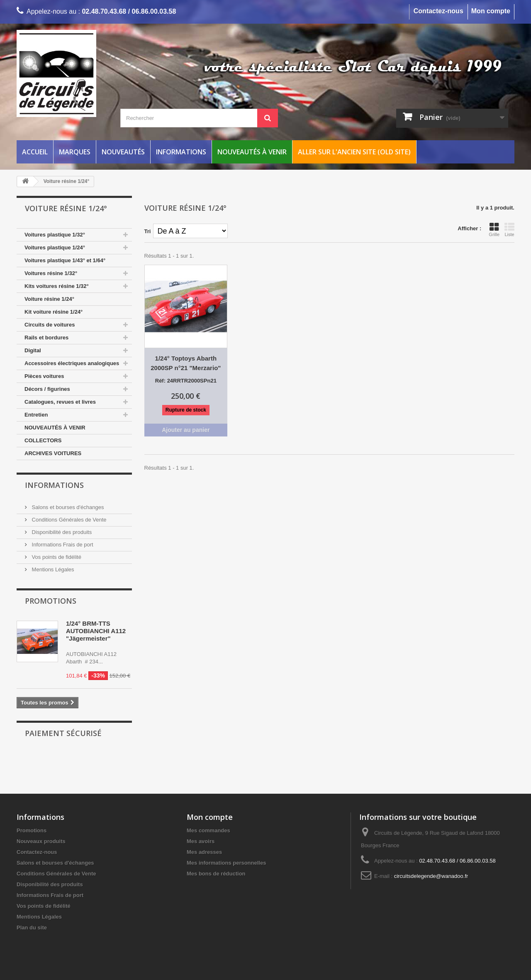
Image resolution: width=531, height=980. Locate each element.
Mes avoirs (201, 841)
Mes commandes (208, 830)
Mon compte (491, 11)
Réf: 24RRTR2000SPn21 (186, 381)
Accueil (35, 152)
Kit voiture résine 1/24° (54, 312)
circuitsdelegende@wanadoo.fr (431, 876)
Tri (148, 231)
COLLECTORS (43, 440)
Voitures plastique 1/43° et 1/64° (65, 260)
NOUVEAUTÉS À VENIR (55, 428)
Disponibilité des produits (61, 532)
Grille (494, 229)
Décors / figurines (47, 389)
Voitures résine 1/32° (51, 273)
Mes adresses (204, 852)
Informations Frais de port (62, 545)
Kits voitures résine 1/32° (57, 286)
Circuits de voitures (50, 325)
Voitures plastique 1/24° (55, 247)
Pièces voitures (44, 376)
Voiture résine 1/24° (49, 299)
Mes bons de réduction (216, 874)
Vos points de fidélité (56, 557)
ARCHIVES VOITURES (53, 453)
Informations (181, 152)
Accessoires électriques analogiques (72, 363)
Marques (75, 152)
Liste (509, 229)
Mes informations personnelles (226, 863)
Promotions (51, 601)
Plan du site (32, 928)
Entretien (36, 415)
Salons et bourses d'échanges (67, 507)
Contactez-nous (438, 11)
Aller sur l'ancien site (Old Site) (354, 152)
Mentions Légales (52, 569)
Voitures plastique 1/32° (55, 235)
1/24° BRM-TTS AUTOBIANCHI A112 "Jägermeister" (96, 631)
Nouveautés (123, 152)
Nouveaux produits (41, 841)
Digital (33, 350)
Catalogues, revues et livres (60, 402)
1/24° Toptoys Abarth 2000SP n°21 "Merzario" (186, 363)
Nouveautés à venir (252, 152)
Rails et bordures (46, 338)
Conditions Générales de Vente (68, 520)
